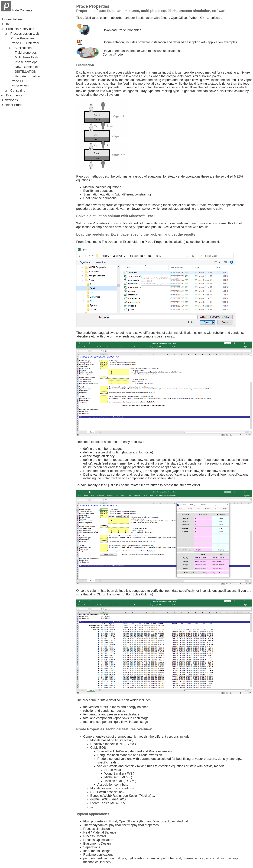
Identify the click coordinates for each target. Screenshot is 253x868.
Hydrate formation (27, 76)
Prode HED (19, 81)
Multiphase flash (26, 57)
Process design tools (25, 34)
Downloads (10, 100)
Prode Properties (22, 38)
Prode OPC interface (25, 43)
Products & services (20, 29)
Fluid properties (26, 53)
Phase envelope (26, 62)
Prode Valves (20, 86)
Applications (23, 48)
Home (7, 24)
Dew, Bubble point (27, 67)
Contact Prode (12, 105)
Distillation (26, 72)
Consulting (18, 91)
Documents (14, 95)
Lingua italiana (12, 19)
